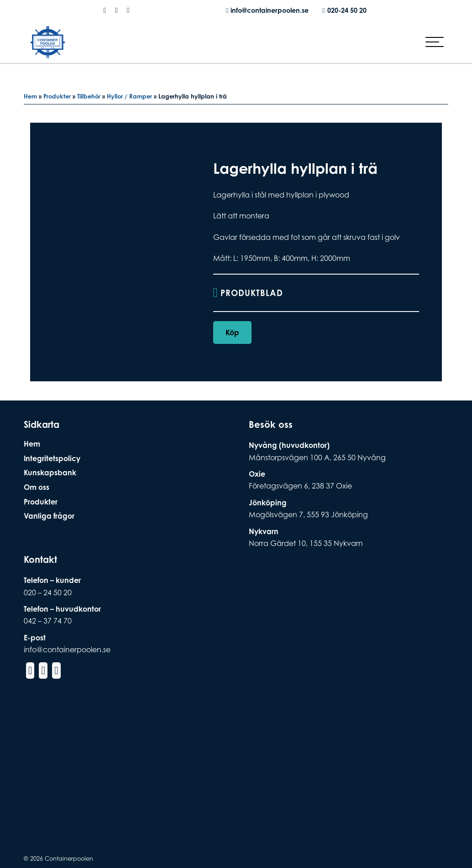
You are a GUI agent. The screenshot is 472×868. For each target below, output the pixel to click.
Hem (30, 96)
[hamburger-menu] (435, 47)
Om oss (37, 487)
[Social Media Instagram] (116, 10)
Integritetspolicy (52, 458)
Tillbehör (89, 96)
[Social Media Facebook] (105, 10)
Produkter (57, 96)
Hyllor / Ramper (129, 96)
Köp (232, 334)
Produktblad (254, 294)
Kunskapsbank (50, 473)
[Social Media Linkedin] (128, 10)
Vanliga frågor (49, 516)
